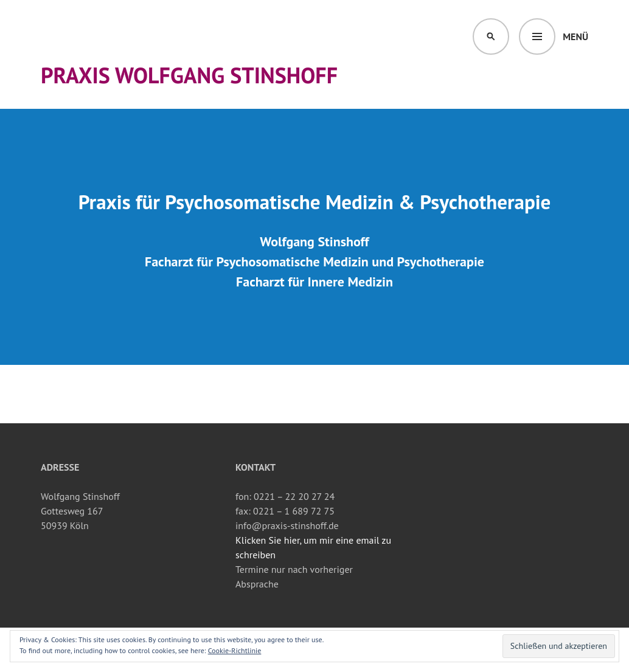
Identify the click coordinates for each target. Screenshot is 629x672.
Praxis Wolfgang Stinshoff (189, 75)
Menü (575, 36)
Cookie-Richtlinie (235, 650)
